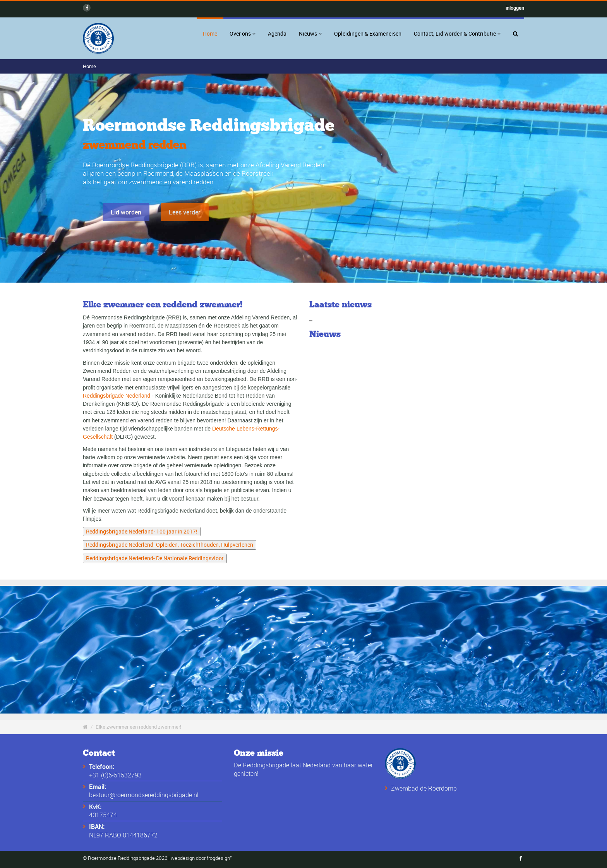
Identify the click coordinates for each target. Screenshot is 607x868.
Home (210, 33)
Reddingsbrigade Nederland (117, 396)
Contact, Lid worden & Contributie (457, 33)
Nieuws (310, 33)
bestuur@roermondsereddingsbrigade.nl (144, 795)
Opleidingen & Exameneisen (368, 33)
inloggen (515, 8)
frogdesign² (219, 858)
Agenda (277, 33)
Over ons (243, 33)
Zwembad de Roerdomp (424, 788)
